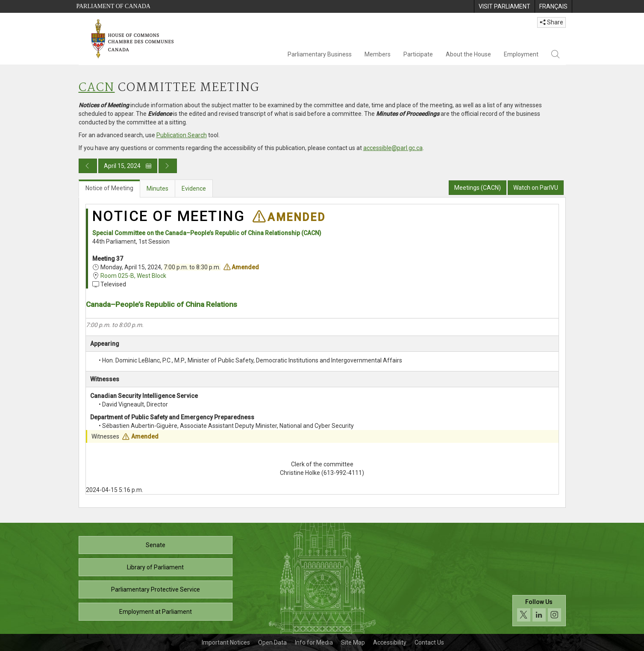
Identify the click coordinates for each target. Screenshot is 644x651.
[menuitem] (504, 6)
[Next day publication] (168, 166)
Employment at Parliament (156, 612)
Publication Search (182, 135)
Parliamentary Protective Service (156, 589)
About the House (468, 54)
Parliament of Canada (113, 6)
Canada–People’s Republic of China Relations (162, 304)
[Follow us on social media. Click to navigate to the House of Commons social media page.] (539, 611)
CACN (97, 88)
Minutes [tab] (157, 189)
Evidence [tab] (194, 189)
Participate (418, 54)
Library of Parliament (155, 567)
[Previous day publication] (88, 166)
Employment (521, 54)
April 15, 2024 (128, 166)
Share (551, 22)
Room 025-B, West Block (133, 276)
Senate (156, 545)
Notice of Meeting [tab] (109, 188)
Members (378, 54)
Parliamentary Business (320, 54)
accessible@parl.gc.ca (393, 148)
